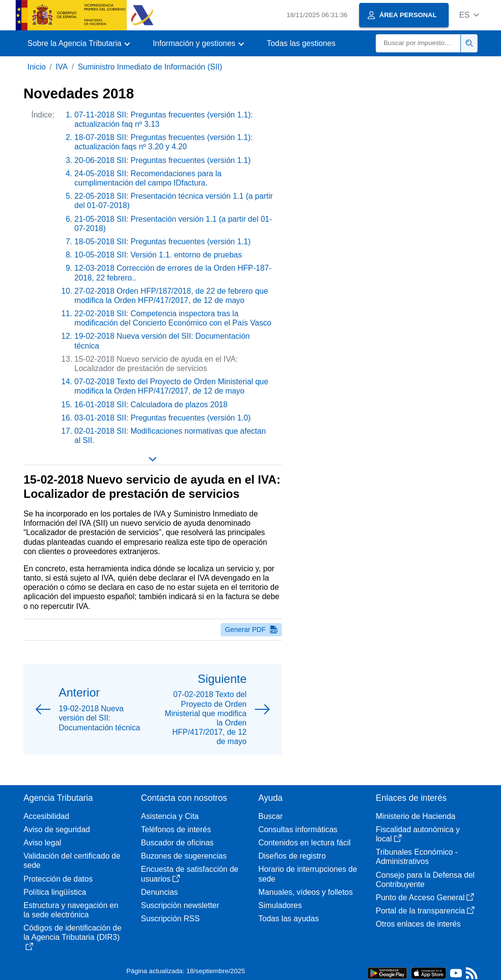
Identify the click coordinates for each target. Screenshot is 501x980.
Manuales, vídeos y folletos (306, 892)
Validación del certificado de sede (72, 861)
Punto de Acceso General (425, 898)
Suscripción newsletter (180, 905)
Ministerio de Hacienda (416, 816)
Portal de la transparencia (425, 911)
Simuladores (280, 905)
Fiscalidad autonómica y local (418, 834)
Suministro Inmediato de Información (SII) (150, 67)
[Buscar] (418, 43)
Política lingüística (55, 892)
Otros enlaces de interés (418, 924)
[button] (469, 15)
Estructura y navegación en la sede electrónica (71, 910)
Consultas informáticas (298, 829)
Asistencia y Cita (170, 816)
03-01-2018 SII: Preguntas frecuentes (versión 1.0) (162, 418)
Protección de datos (58, 879)
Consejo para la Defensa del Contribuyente (425, 880)
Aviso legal (42, 843)
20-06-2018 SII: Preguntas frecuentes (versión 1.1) (162, 160)
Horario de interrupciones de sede (308, 874)
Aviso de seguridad (57, 829)
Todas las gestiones (301, 43)
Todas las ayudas (289, 919)
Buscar (271, 816)
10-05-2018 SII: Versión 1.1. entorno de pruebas (158, 255)
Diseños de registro (292, 856)
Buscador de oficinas (177, 843)
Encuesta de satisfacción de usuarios (190, 874)
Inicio (36, 67)
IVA (62, 67)
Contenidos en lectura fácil (305, 843)
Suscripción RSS (170, 919)
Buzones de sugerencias (184, 856)
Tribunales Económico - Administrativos (417, 857)
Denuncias (159, 892)
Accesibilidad (46, 816)
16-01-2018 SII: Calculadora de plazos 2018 (151, 405)
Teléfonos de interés (176, 829)
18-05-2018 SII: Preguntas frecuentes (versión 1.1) (162, 242)
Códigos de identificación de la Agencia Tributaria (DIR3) (72, 937)
